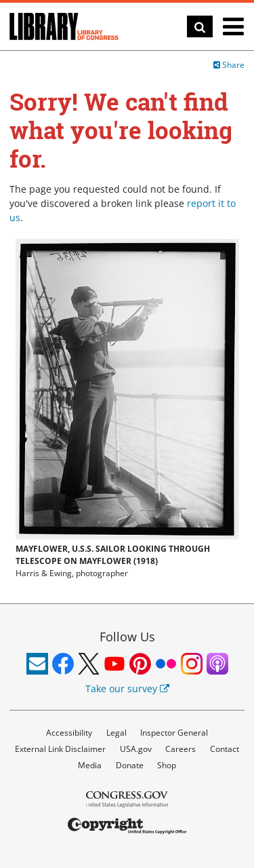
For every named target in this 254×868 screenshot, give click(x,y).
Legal (117, 733)
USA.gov (136, 749)
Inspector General (174, 733)
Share (229, 65)
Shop (167, 765)
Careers (181, 749)
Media (90, 765)
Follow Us (127, 637)
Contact (225, 749)
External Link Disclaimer (60, 749)
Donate (130, 765)
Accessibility (69, 733)
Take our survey (127, 688)
